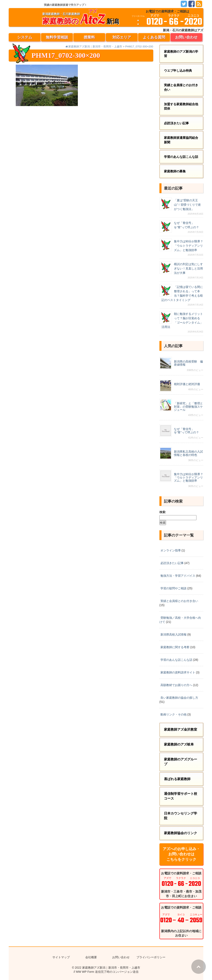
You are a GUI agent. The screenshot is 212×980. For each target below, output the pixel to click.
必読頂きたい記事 (176, 123)
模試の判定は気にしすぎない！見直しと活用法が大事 (188, 268)
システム (25, 37)
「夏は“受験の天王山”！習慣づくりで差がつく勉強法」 (187, 205)
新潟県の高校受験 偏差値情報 (188, 363)
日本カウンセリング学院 (181, 816)
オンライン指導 (171, 550)
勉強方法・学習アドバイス (178, 576)
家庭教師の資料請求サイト (178, 672)
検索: (163, 512)
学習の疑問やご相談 (173, 588)
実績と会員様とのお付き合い (181, 87)
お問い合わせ (186, 37)
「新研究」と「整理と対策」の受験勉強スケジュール (188, 407)
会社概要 (91, 957)
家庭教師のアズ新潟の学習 (181, 54)
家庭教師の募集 (175, 171)
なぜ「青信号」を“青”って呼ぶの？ (186, 431)
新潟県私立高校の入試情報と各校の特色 (188, 453)
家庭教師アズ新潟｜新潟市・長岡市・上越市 (111, 968)
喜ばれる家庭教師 (177, 779)
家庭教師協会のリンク (181, 833)
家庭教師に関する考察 (175, 647)
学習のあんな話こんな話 (181, 157)
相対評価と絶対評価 (187, 384)
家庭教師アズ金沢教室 (181, 729)
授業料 (89, 37)
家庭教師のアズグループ (181, 762)
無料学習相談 (57, 37)
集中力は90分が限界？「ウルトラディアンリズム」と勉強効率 (189, 246)
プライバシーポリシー (151, 957)
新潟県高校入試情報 (173, 634)
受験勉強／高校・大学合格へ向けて (180, 620)
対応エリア (122, 37)
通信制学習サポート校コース (181, 796)
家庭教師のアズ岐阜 (179, 744)
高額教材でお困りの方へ (176, 685)
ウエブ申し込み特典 (178, 71)
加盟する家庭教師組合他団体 (181, 106)
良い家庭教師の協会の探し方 (179, 698)
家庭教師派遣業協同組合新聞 (181, 140)
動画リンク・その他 (173, 714)
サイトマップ (61, 957)
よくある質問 (154, 37)
